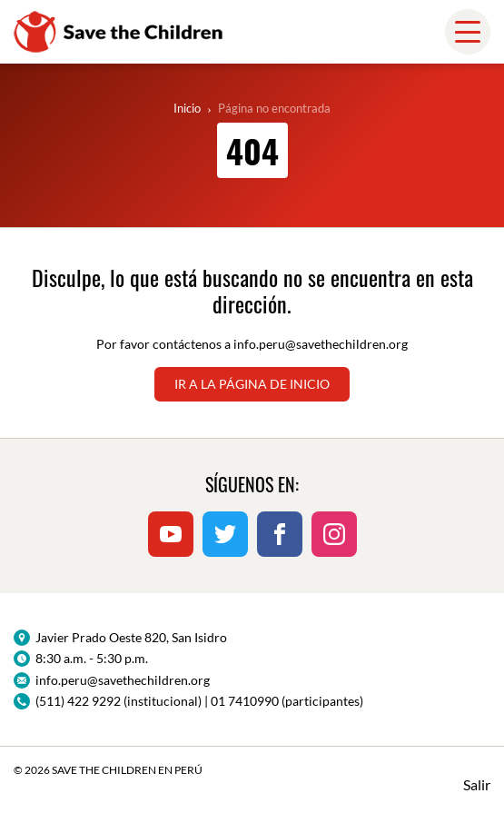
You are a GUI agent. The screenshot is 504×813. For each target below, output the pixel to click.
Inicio (187, 108)
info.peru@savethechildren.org (321, 344)
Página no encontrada (274, 108)
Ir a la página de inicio (252, 384)
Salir (477, 784)
